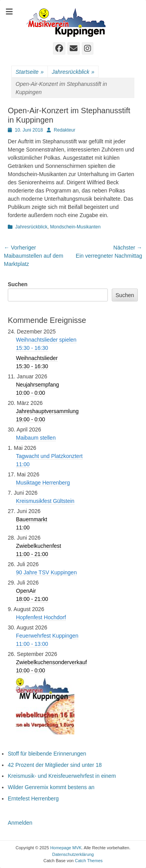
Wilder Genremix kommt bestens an (51, 787)
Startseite (30, 72)
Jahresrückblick (73, 72)
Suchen (18, 284)
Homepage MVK (66, 848)
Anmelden (20, 823)
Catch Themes (89, 861)
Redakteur (64, 130)
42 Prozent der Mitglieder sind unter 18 (55, 765)
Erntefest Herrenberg (33, 798)
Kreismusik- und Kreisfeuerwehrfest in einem (62, 776)
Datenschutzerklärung (73, 854)
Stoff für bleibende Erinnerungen (47, 754)
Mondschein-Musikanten (75, 227)
